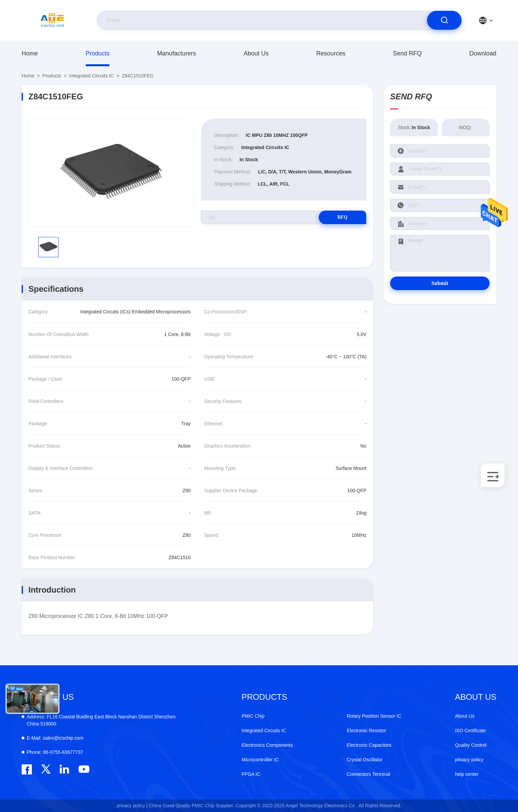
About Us (256, 53)
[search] (444, 20)
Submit (440, 283)
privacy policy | (132, 806)
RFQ (342, 217)
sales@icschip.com (55, 738)
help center (467, 774)
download (483, 53)
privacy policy (469, 760)
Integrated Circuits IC (92, 76)
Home (30, 53)
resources (331, 53)
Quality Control (471, 745)
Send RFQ (407, 53)
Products (98, 53)
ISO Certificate (470, 731)
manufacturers (176, 53)
